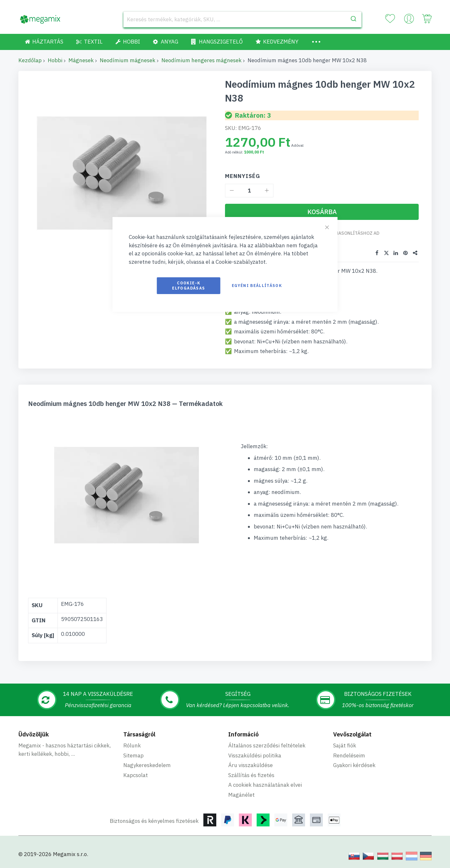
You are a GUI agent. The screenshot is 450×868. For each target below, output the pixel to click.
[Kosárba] (322, 212)
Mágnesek (81, 60)
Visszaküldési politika (255, 755)
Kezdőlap (30, 60)
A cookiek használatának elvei (265, 784)
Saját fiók (345, 745)
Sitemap (133, 755)
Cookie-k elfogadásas (189, 286)
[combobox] (242, 19)
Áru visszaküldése (251, 764)
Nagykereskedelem (147, 764)
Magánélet (241, 794)
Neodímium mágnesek (128, 60)
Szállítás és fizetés (251, 774)
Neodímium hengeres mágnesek (201, 60)
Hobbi (55, 60)
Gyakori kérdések (354, 764)
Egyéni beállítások (257, 286)
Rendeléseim (349, 755)
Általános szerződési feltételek (267, 745)
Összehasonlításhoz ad (351, 233)
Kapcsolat (136, 774)
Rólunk (132, 745)
